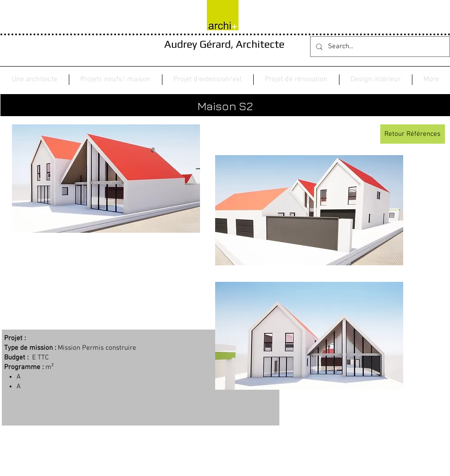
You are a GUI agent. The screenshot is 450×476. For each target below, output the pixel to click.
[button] (116, 80)
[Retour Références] (413, 134)
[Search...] (379, 47)
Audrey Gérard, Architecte (224, 44)
